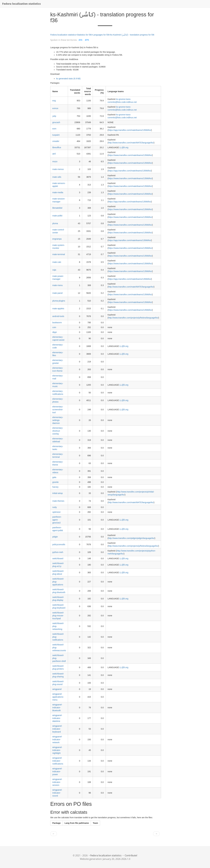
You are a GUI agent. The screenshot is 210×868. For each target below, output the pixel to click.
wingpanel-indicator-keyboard (57, 729)
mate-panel (57, 293)
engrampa (57, 239)
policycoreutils (59, 544)
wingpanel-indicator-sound (57, 793)
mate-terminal (59, 254)
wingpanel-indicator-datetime (57, 718)
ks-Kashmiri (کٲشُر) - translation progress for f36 (132, 35)
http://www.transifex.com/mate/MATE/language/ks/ (131, 143)
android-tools (58, 316)
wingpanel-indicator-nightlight (57, 750)
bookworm (57, 323)
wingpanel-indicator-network (57, 740)
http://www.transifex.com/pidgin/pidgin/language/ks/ (132, 538)
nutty (55, 507)
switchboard (58, 558)
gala (54, 477)
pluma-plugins (59, 301)
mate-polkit (57, 216)
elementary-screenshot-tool (58, 410)
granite (55, 482)
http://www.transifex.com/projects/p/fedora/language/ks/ (133, 318)
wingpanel (57, 689)
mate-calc (57, 262)
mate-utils (57, 177)
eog (54, 101)
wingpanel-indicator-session (57, 782)
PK (88, 40)
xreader (56, 141)
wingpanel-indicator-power (57, 771)
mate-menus (58, 169)
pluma (55, 223)
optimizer (57, 512)
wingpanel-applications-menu (58, 697)
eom (54, 129)
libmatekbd (57, 208)
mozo (55, 161)
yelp (54, 116)
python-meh (58, 552)
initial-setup (58, 493)
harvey (55, 487)
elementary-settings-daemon (58, 420)
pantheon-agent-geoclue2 (57, 520)
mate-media (58, 192)
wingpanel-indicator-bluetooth (57, 708)
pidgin (55, 537)
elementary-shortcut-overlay (58, 431)
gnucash (56, 122)
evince (55, 108)
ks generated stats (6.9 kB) (68, 79)
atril (54, 154)
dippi (55, 332)
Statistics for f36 (84, 35)
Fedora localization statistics (21, 4)
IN (81, 40)
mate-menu (58, 285)
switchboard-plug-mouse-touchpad (58, 616)
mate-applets (58, 309)
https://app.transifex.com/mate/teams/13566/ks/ (130, 130)
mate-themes (58, 501)
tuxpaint (56, 135)
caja (54, 270)
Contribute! (131, 855)
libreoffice (57, 147)
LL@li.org (124, 147)
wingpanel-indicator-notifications (58, 761)
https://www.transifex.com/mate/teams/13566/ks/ (130, 155)
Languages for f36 (101, 35)
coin (54, 327)
